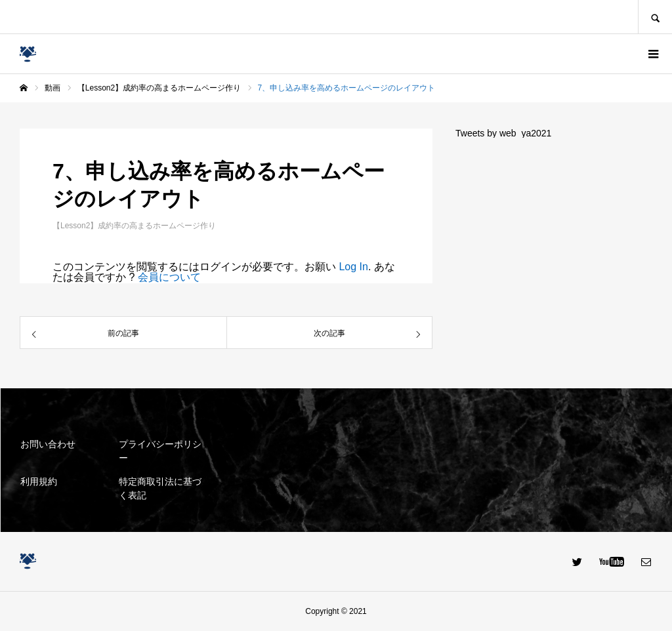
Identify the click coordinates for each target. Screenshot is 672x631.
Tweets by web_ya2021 (503, 133)
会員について (169, 277)
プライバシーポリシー (160, 451)
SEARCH (655, 17)
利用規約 (39, 481)
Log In (353, 267)
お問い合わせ (48, 444)
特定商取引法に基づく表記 (160, 488)
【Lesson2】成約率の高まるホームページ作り (134, 226)
